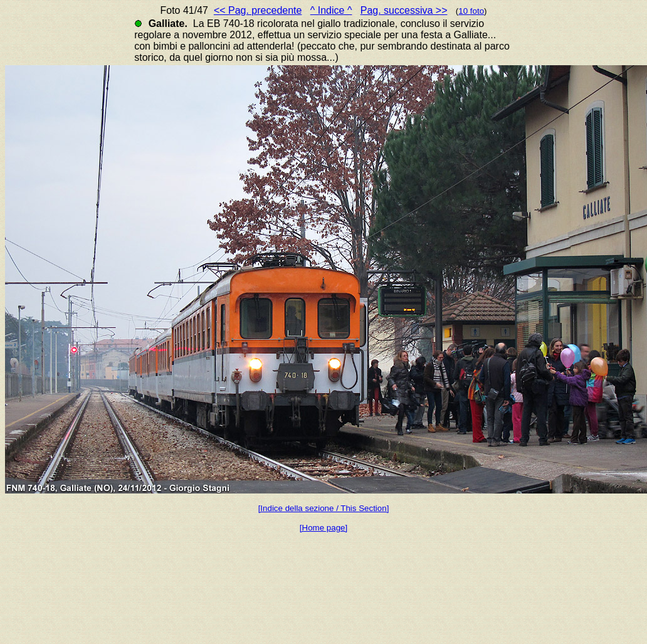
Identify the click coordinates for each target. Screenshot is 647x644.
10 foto (471, 11)
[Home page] (323, 528)
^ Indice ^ (331, 10)
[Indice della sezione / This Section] (324, 508)
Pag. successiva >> (404, 10)
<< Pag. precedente (258, 10)
